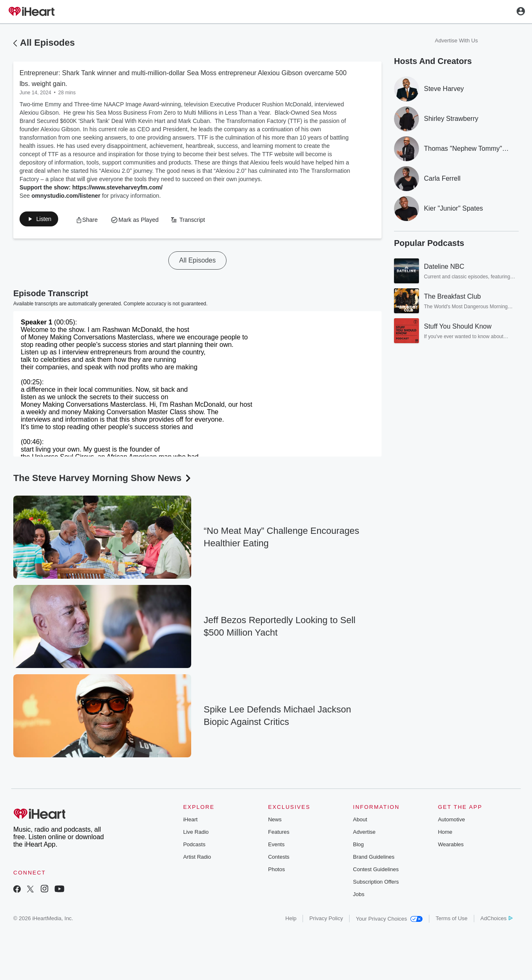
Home (445, 834)
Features (279, 834)
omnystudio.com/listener (66, 196)
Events (276, 846)
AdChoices (496, 920)
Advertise (364, 834)
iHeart (191, 821)
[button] (43, 221)
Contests (279, 858)
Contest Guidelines (376, 871)
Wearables (451, 846)
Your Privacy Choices (389, 920)
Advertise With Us (456, 41)
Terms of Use (452, 920)
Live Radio (196, 834)
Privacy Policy (326, 920)
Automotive (452, 821)
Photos (276, 871)
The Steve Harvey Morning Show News (103, 480)
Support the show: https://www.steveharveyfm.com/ (91, 187)
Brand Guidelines (374, 858)
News (275, 821)
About (360, 821)
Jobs (358, 896)
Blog (358, 846)
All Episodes (47, 43)
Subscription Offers (376, 883)
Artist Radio (197, 858)
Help (291, 920)
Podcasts (194, 846)
